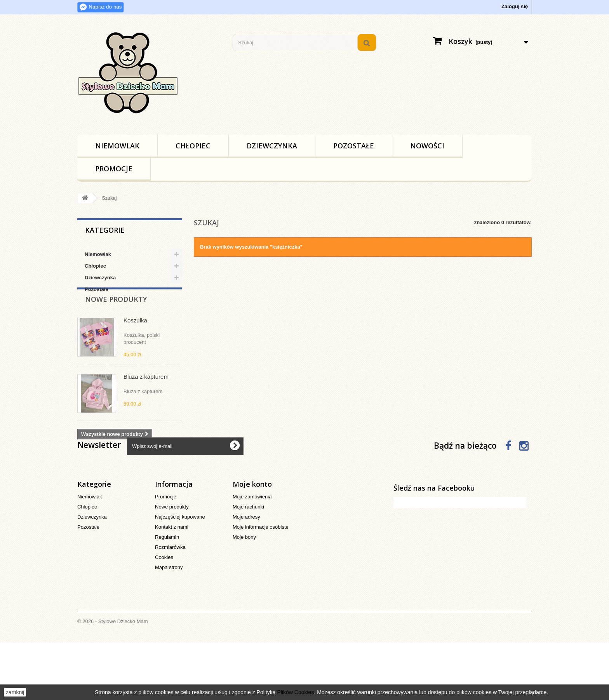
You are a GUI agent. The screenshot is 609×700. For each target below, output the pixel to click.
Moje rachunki (248, 564)
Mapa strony (169, 625)
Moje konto (252, 542)
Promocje (114, 169)
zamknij (15, 692)
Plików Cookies (295, 692)
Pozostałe (354, 146)
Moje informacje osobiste (261, 584)
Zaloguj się (515, 6)
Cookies (164, 615)
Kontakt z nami (172, 584)
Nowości (427, 146)
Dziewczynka (272, 146)
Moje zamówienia (252, 554)
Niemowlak (117, 146)
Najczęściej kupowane (180, 574)
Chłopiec (193, 146)
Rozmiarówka (170, 605)
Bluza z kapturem (146, 396)
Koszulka (135, 340)
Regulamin (167, 595)
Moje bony (244, 595)
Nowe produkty (116, 319)
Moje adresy (246, 574)
